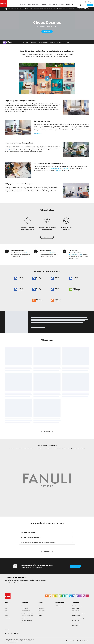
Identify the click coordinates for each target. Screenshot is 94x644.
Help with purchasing (27, 620)
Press (6, 611)
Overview (25, 42)
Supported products (43, 42)
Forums (40, 616)
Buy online (24, 606)
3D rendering (76, 608)
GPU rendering (76, 611)
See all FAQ (47, 551)
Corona (58, 168)
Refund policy (25, 618)
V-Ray (53, 168)
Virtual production (77, 623)
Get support (41, 608)
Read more (47, 432)
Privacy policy (76, 641)
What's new (52, 42)
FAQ (68, 42)
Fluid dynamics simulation (79, 613)
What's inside (33, 42)
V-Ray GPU (58, 170)
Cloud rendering (76, 616)
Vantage (66, 168)
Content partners (61, 42)
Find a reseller (25, 608)
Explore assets (83, 9)
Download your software (27, 616)
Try (83, 5)
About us (7, 606)
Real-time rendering (77, 606)
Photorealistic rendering (78, 618)
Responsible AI (76, 625)
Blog (6, 608)
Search (72, 5)
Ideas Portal (50, 253)
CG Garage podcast (60, 606)
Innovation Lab (76, 620)
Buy (90, 5)
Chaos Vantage (9, 150)
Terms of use (69, 641)
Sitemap (86, 641)
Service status (42, 611)
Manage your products (27, 613)
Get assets (47, 31)
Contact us (7, 618)
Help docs (41, 613)
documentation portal (76, 255)
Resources (41, 606)
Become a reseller (26, 623)
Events (6, 616)
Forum (28, 253)
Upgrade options (26, 611)
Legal (82, 641)
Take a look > (37, 134)
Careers (7, 613)
